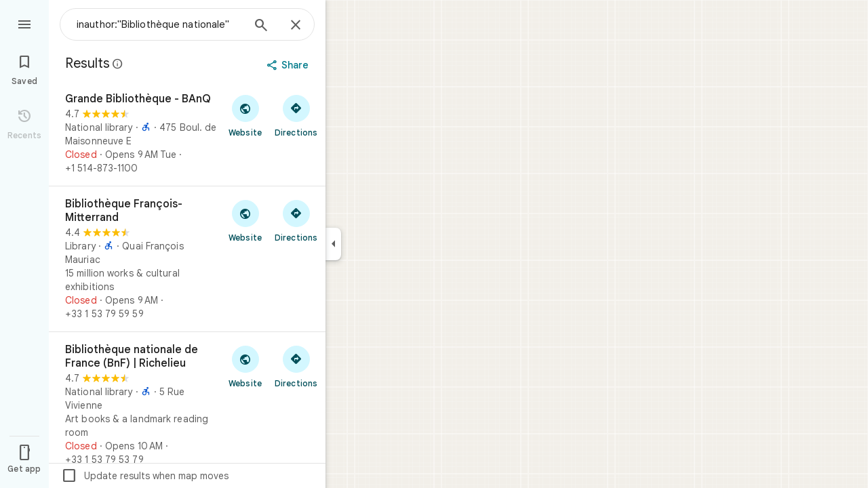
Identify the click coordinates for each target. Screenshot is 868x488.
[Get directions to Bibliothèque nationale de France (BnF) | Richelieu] (296, 366)
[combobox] (159, 24)
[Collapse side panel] (333, 244)
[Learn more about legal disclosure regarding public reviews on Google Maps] (118, 64)
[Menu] (24, 23)
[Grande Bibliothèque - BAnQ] (187, 134)
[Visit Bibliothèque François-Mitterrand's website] (245, 220)
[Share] (289, 65)
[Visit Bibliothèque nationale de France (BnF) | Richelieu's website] (245, 366)
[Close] (296, 26)
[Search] (261, 26)
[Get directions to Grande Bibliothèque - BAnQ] (296, 115)
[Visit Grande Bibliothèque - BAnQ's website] (245, 115)
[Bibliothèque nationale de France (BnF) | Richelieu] (187, 405)
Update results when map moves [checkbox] (145, 476)
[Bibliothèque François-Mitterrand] (187, 259)
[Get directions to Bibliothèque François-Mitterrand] (296, 220)
